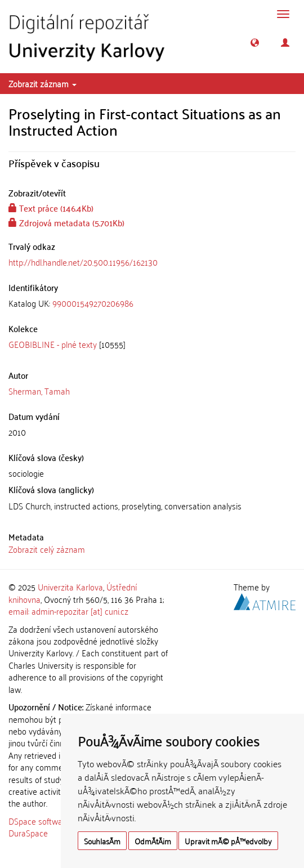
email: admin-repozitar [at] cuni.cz (68, 611)
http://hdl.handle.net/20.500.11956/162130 (83, 262)
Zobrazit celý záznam (47, 549)
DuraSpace (28, 833)
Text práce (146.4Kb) (51, 208)
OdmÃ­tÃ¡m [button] (153, 841)
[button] (255, 42)
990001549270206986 (93, 303)
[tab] (152, 303)
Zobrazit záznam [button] (43, 83)
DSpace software (39, 821)
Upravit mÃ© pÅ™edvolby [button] (228, 841)
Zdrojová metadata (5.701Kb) (66, 222)
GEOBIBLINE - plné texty (53, 344)
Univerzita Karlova (70, 587)
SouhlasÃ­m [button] (102, 841)
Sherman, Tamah (39, 391)
